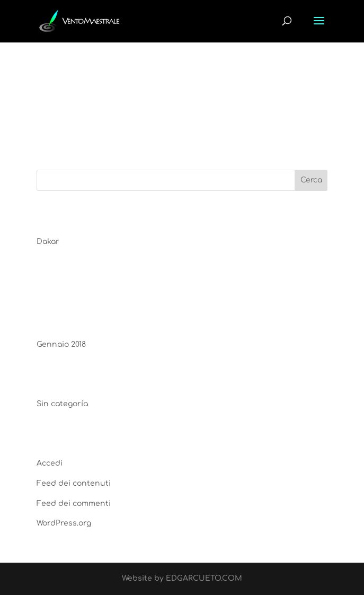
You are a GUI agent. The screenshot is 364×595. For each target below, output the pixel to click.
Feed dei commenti (74, 504)
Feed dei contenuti (74, 483)
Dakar (48, 242)
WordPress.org (64, 523)
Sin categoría (62, 404)
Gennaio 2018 (61, 344)
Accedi (50, 463)
